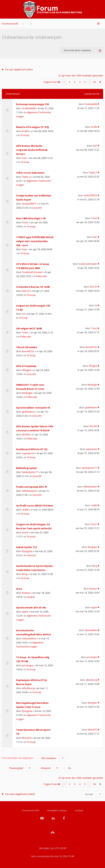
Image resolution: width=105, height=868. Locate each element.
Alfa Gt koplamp (26, 366)
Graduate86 (29, 108)
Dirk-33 (26, 291)
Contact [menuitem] (79, 810)
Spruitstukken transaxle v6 (33, 408)
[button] (100, 82)
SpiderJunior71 (30, 472)
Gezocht (37, 208)
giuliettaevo (28, 412)
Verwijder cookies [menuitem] (57, 810)
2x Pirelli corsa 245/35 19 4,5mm (35, 506)
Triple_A (26, 177)
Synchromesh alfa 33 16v (31, 608)
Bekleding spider (27, 468)
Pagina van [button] (52, 82)
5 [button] (85, 82)
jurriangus (28, 665)
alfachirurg (28, 688)
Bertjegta (27, 393)
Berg (25, 574)
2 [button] (70, 82)
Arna (19, 589)
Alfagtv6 (26, 370)
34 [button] (94, 82)
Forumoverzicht (10, 24)
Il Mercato (41, 276)
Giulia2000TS (29, 204)
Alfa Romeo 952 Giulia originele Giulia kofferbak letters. (32, 150)
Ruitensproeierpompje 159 (32, 104)
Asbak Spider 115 (26, 547)
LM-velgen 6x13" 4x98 (29, 328)
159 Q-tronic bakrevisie (30, 173)
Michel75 (27, 738)
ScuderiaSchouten (32, 272)
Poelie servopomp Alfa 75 (32, 487)
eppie (25, 612)
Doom (25, 532)
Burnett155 (28, 351)
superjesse (28, 453)
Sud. (24, 158)
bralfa (25, 131)
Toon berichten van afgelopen (34, 758)
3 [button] (75, 82)
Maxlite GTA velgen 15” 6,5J (32, 127)
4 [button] (80, 82)
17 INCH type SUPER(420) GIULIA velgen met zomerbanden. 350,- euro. (35, 241)
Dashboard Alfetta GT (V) (32, 449)
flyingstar (27, 551)
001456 (26, 434)
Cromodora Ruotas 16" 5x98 (33, 287)
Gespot (31, 597)
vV (23, 314)
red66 (25, 510)
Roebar (26, 593)
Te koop (25, 135)
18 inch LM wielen (27, 347)
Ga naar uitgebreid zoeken (19, 69)
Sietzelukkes (29, 638)
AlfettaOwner (29, 491)
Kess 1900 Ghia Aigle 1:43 (31, 218)
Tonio (25, 222)
